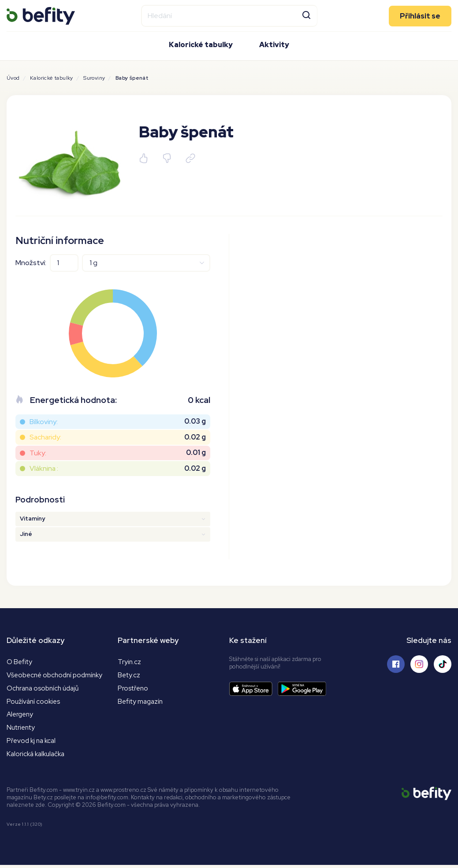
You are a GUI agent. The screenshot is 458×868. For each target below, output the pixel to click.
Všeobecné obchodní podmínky (58, 675)
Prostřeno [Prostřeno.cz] (134, 689)
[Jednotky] (146, 263)
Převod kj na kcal (33, 743)
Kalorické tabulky (201, 44)
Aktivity (274, 44)
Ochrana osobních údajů (45, 689)
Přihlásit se (420, 15)
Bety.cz (129, 675)
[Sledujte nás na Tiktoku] (443, 664)
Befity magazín (141, 702)
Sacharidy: (45, 437)
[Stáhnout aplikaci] (253, 689)
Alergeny (21, 716)
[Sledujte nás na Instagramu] (419, 664)
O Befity (20, 662)
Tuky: (38, 453)
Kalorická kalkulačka (38, 757)
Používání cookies (34, 702)
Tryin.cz (130, 662)
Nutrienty (21, 729)
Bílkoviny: (44, 422)
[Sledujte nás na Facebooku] (396, 664)
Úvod (13, 78)
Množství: (31, 263)
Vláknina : (44, 468)
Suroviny (94, 78)
